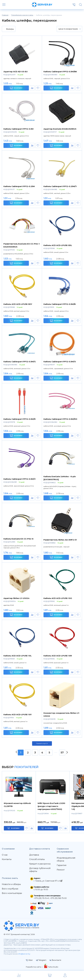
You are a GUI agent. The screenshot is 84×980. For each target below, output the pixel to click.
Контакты (7, 859)
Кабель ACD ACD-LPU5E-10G (58, 598)
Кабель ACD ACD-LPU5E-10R (58, 656)
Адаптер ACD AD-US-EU (16, 72)
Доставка (34, 855)
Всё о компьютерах (12, 893)
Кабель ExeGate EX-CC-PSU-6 (18, 539)
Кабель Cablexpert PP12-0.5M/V (20, 479)
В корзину (16, 88)
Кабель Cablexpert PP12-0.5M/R (20, 419)
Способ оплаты (37, 859)
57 (62, 753)
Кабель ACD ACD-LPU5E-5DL (58, 245)
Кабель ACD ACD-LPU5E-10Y (18, 714)
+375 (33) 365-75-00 (58, 898)
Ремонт (61, 870)
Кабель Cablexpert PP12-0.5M (18, 129)
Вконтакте (55, 960)
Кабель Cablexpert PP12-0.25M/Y (60, 186)
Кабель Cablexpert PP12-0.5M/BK (60, 72)
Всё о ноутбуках (10, 889)
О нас (5, 855)
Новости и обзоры (11, 884)
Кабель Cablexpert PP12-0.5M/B (60, 304)
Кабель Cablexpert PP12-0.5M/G (20, 362)
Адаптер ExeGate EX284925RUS (60, 129)
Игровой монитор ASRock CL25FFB (17, 805)
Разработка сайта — (35, 967)
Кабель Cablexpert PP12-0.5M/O (60, 362)
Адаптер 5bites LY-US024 (16, 598)
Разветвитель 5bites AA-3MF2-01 (60, 540)
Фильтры (8, 29)
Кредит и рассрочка (40, 864)
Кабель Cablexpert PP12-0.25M (19, 186)
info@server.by (24, 954)
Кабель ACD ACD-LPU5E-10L (18, 656)
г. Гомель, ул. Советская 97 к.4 (48, 881)
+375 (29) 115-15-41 (41, 898)
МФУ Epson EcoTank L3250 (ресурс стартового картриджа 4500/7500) (51, 806)
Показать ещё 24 (42, 743)
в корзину (15, 828)
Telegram (41, 960)
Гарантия (62, 865)
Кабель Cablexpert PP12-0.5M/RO (60, 419)
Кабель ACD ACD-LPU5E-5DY (18, 304)
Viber (29, 960)
